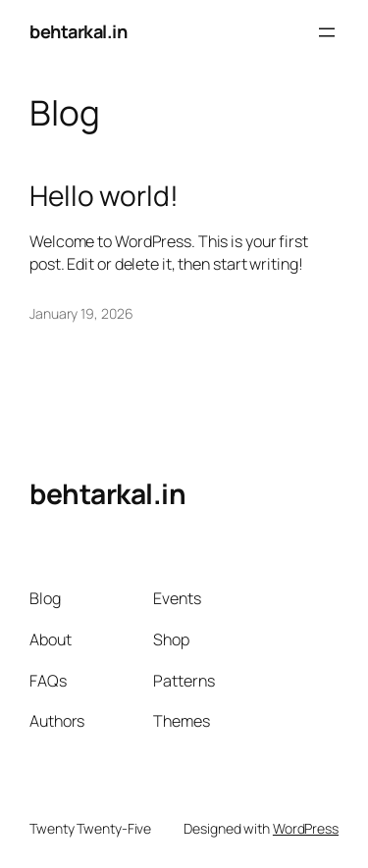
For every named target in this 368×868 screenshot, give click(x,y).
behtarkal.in (78, 31)
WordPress (306, 828)
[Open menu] (327, 32)
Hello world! (104, 196)
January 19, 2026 (81, 313)
